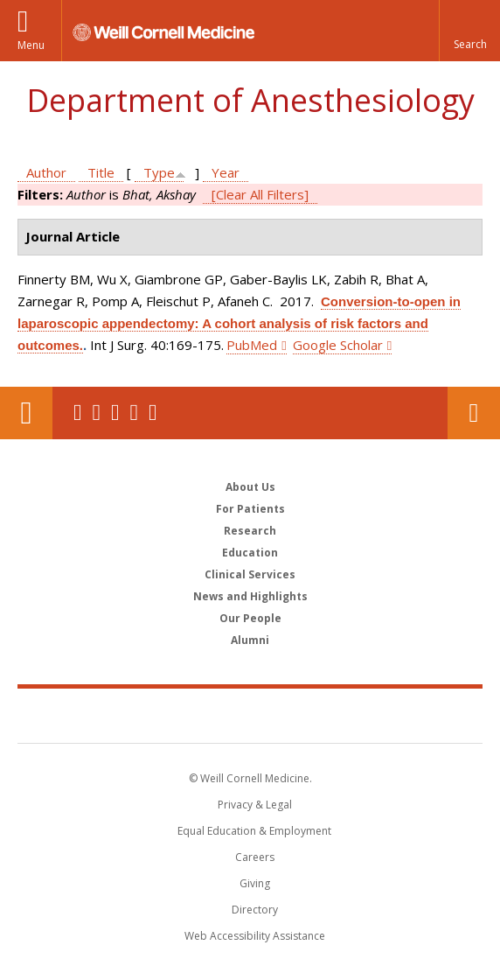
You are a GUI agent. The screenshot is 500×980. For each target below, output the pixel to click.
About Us (250, 487)
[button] (469, 31)
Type (159, 172)
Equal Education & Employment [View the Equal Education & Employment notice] (254, 831)
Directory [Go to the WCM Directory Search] (255, 910)
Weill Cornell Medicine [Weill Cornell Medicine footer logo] (250, 715)
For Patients (250, 509)
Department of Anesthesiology (250, 100)
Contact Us (474, 413)
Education (250, 553)
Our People (250, 618)
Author (46, 172)
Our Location (26, 413)
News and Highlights (250, 596)
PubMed (252, 345)
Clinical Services (250, 574)
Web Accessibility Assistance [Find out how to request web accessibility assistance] (255, 936)
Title (101, 172)
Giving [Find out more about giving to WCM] (255, 883)
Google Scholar (338, 345)
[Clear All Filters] (260, 194)
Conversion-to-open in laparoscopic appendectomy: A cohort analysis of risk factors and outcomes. (239, 323)
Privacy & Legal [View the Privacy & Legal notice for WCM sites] (255, 805)
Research (250, 531)
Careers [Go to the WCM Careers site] (255, 857)
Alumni (250, 640)
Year (226, 172)
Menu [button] (31, 45)
